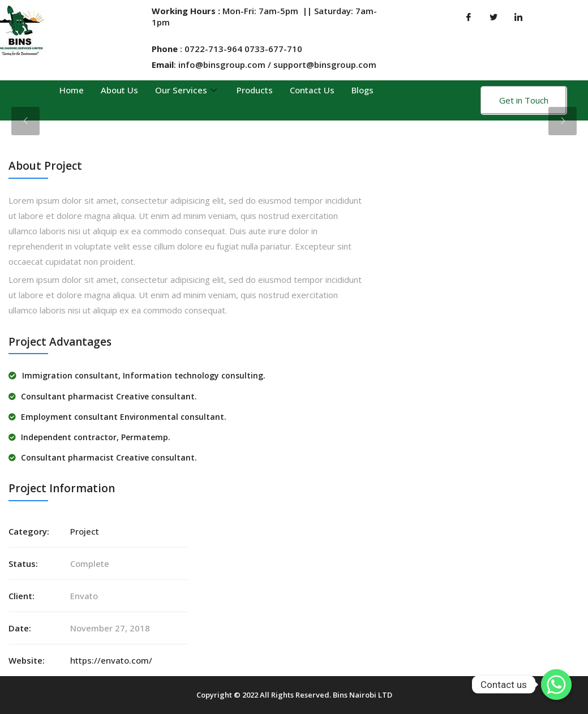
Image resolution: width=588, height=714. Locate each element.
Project (85, 531)
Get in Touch (524, 100)
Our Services (187, 90)
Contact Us (312, 90)
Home (72, 90)
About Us (119, 90)
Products (255, 90)
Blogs (362, 90)
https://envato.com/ (111, 660)
